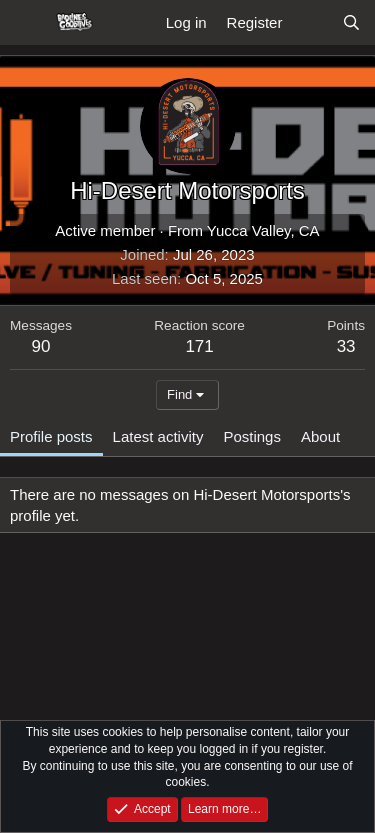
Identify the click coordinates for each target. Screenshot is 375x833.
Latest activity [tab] (158, 436)
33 (346, 346)
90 (41, 346)
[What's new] (311, 22)
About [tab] (320, 436)
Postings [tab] (252, 436)
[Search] (351, 22)
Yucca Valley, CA (263, 230)
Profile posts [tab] (51, 436)
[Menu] (27, 23)
